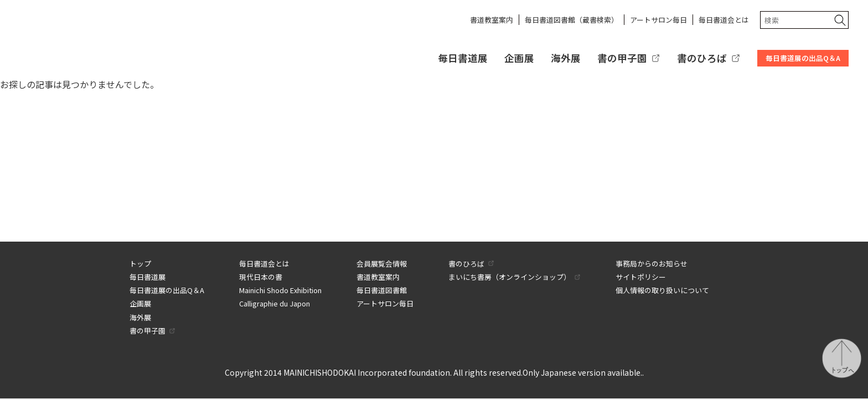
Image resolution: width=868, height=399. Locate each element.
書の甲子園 (622, 58)
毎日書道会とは (724, 20)
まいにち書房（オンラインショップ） (510, 277)
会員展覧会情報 (382, 264)
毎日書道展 (463, 58)
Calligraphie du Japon (275, 303)
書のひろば (702, 58)
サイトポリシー (641, 277)
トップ (140, 264)
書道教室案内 (492, 20)
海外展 (566, 58)
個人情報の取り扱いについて (662, 290)
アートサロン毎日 (658, 20)
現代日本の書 (261, 277)
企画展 (519, 58)
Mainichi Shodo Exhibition (280, 290)
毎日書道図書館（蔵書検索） (572, 20)
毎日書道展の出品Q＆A (803, 58)
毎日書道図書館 (382, 290)
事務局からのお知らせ (652, 264)
